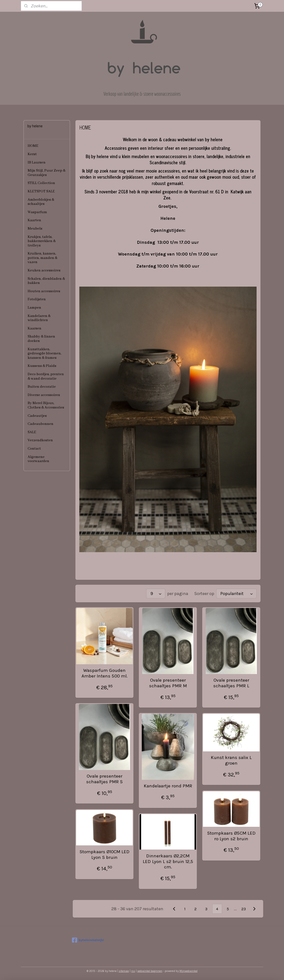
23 (244, 909)
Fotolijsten (37, 299)
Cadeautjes (37, 416)
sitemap (124, 971)
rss (133, 971)
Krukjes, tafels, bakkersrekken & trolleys (42, 241)
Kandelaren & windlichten (39, 318)
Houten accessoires (44, 291)
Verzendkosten (40, 440)
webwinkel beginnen (150, 971)
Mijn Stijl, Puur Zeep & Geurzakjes (47, 173)
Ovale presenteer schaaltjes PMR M (168, 683)
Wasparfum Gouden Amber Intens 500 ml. (105, 673)
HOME (33, 146)
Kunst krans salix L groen (231, 760)
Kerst (32, 154)
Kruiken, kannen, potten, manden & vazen (42, 258)
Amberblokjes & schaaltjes (41, 202)
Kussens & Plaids (42, 366)
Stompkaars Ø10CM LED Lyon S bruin (105, 855)
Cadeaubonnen (41, 424)
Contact (34, 449)
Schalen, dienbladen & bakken (46, 281)
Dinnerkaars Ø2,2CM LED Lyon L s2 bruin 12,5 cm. (168, 862)
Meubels (35, 229)
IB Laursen (37, 163)
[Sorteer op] (236, 594)
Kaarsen (35, 328)
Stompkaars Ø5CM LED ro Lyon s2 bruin (231, 836)
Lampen (34, 308)
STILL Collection (41, 183)
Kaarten (34, 220)
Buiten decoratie (42, 387)
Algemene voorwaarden (38, 459)
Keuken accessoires (44, 270)
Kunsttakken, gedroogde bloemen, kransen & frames (45, 354)
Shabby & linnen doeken (41, 339)
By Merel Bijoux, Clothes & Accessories (46, 405)
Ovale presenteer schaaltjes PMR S (104, 779)
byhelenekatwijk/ (88, 940)
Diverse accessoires (44, 395)
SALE (32, 432)
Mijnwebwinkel (189, 971)
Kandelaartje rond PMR (168, 786)
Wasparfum (37, 212)
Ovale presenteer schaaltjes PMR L (231, 683)
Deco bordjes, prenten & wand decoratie (46, 376)
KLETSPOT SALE (41, 191)
